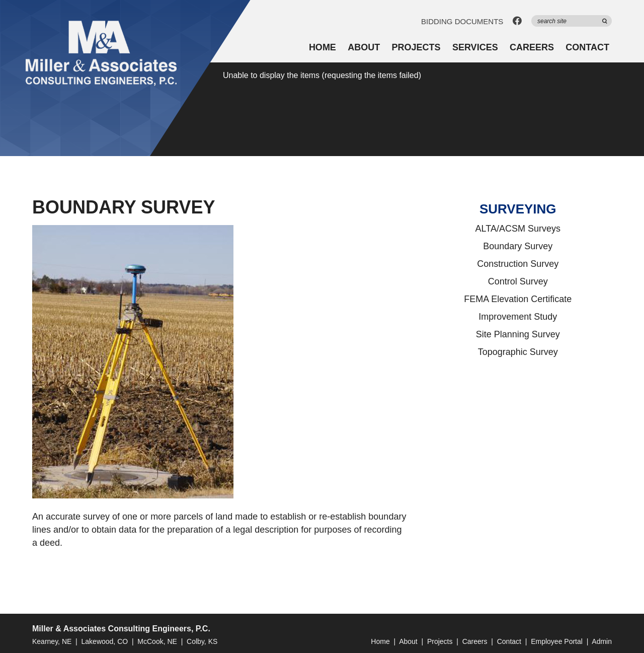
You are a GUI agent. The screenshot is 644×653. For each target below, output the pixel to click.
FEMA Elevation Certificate (518, 299)
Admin (602, 641)
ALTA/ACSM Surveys (518, 229)
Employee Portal (557, 641)
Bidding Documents (462, 21)
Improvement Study (518, 317)
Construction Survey (518, 264)
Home (323, 48)
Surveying (518, 209)
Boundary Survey (518, 246)
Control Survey (518, 281)
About (364, 48)
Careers (532, 48)
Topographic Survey (518, 352)
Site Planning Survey (518, 334)
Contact (587, 48)
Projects (416, 48)
